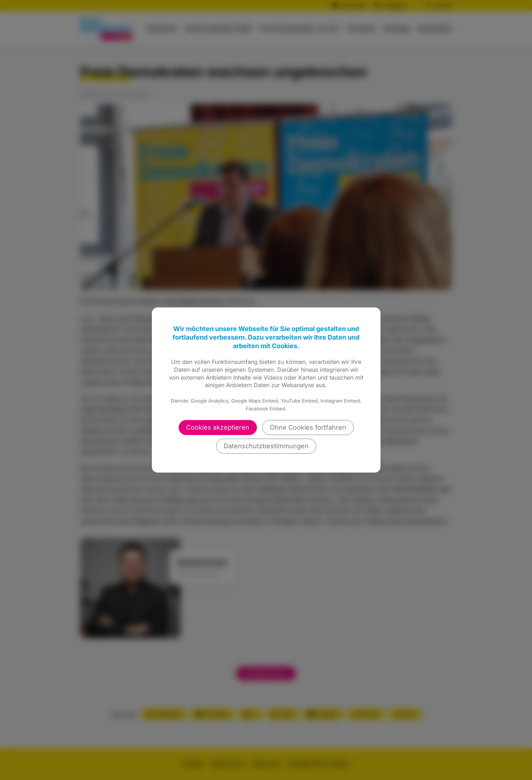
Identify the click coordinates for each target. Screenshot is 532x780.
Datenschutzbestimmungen (266, 446)
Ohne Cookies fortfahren (308, 427)
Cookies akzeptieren (218, 427)
